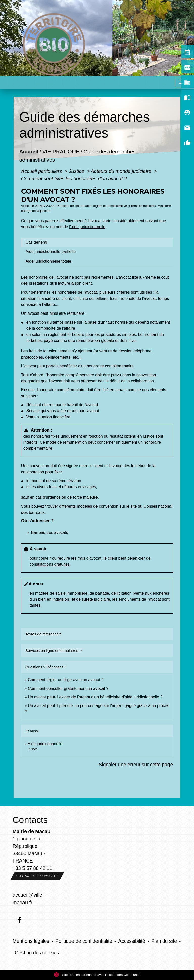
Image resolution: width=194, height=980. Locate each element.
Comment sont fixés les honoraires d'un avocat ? (74, 179)
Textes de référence (42, 634)
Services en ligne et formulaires (52, 650)
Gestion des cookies (37, 953)
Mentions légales (31, 941)
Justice (77, 171)
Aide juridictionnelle (45, 744)
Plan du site (164, 941)
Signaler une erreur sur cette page (136, 765)
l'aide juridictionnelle (87, 227)
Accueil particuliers (42, 171)
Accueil (29, 152)
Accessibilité (132, 941)
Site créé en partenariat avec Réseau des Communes (97, 975)
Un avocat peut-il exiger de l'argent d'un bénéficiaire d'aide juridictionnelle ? (95, 697)
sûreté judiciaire (96, 599)
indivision (61, 599)
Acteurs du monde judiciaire (122, 171)
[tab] (97, 242)
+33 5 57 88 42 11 (32, 868)
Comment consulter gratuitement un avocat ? (68, 688)
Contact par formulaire (37, 876)
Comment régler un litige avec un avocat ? (66, 680)
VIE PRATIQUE (61, 152)
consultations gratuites (50, 564)
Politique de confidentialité (84, 941)
